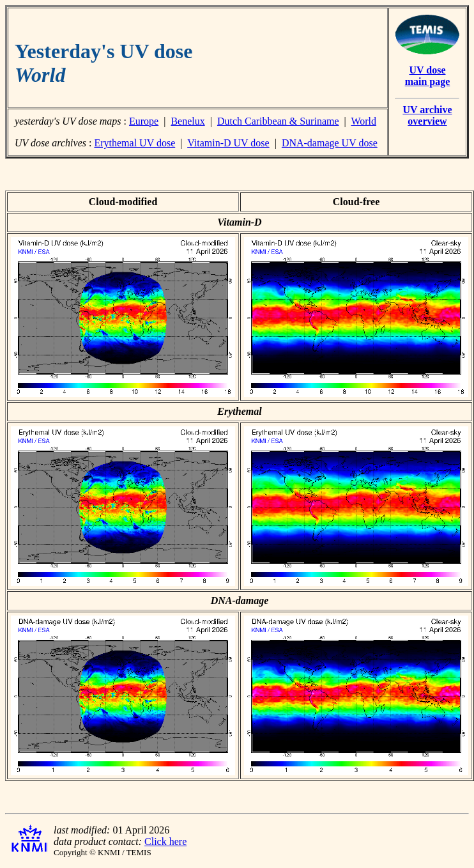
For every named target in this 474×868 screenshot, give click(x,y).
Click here (165, 841)
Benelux (187, 121)
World (363, 121)
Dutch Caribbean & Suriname (278, 121)
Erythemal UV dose (134, 143)
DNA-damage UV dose (330, 143)
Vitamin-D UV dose (228, 143)
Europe (144, 121)
